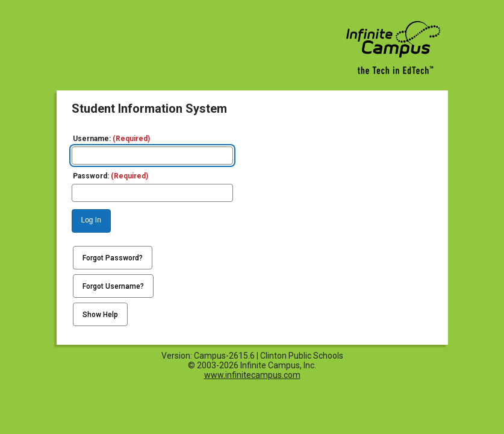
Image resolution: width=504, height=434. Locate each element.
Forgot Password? (113, 258)
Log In (91, 220)
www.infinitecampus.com (252, 375)
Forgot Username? (113, 286)
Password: (110, 176)
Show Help (100, 315)
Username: (111, 139)
